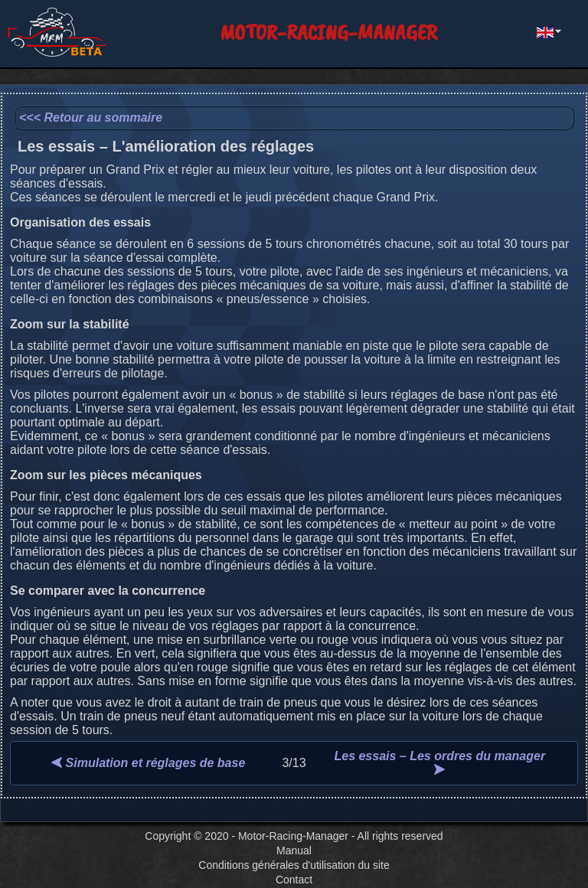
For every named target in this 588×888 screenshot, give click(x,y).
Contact (294, 880)
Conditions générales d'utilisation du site (294, 865)
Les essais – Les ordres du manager (439, 762)
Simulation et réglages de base (148, 763)
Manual (294, 850)
